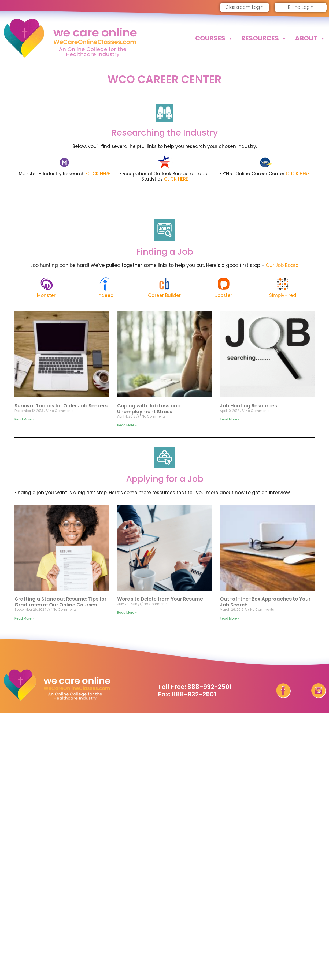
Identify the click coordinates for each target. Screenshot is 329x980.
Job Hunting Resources (248, 406)
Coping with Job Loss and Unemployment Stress (149, 409)
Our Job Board (282, 265)
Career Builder (164, 295)
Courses (214, 38)
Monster (46, 295)
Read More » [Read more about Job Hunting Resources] (230, 419)
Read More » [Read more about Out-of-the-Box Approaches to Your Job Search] (230, 618)
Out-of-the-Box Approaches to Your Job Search (265, 602)
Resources (264, 38)
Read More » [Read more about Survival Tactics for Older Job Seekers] (24, 419)
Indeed (106, 295)
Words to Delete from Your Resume (160, 599)
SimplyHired (283, 295)
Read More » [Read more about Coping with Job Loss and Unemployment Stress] (127, 425)
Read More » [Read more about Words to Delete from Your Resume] (127, 612)
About (310, 38)
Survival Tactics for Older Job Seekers (61, 406)
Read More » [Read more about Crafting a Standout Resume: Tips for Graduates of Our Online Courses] (24, 618)
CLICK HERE (98, 174)
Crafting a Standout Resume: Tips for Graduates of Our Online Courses (60, 602)
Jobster (224, 295)
